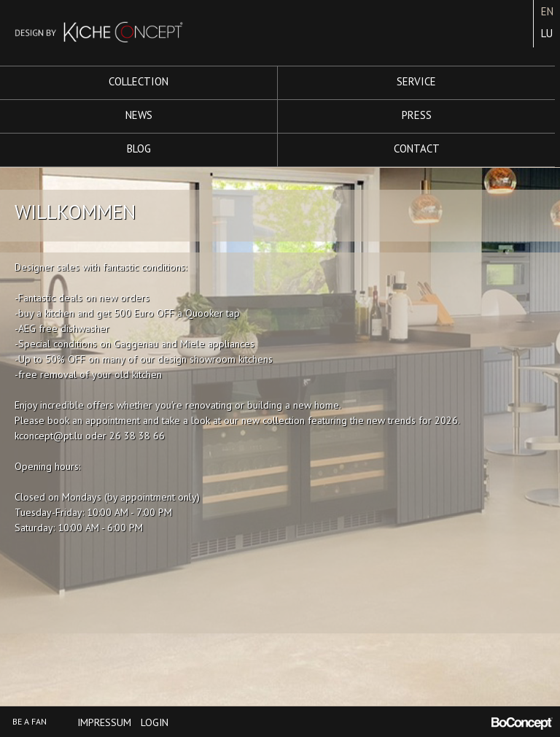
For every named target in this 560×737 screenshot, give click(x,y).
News (139, 115)
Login (155, 722)
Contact (417, 148)
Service (416, 81)
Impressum (104, 722)
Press (417, 115)
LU (547, 33)
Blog (139, 148)
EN (547, 11)
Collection (139, 81)
